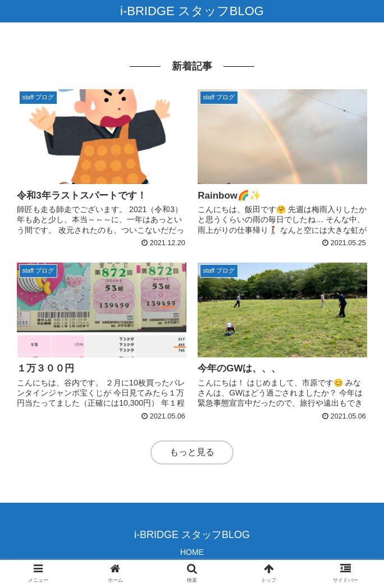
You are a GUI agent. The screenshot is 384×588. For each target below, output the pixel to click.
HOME (192, 552)
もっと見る (192, 452)
